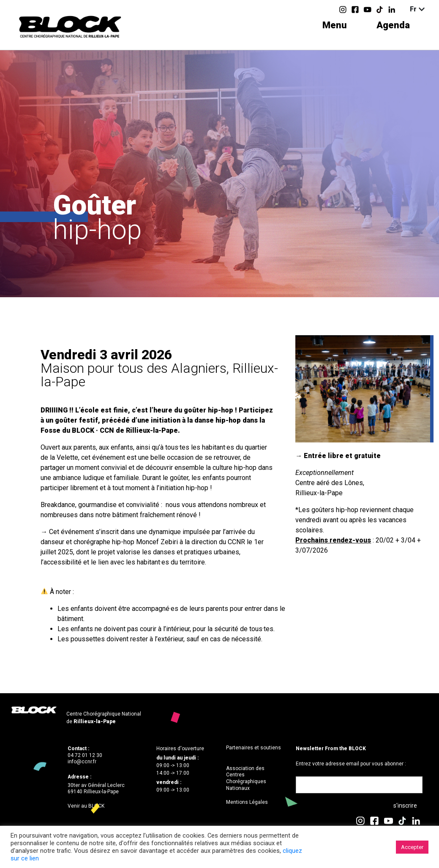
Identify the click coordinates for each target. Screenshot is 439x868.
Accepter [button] (412, 847)
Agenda (393, 25)
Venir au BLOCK (86, 806)
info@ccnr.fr (82, 762)
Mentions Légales (247, 802)
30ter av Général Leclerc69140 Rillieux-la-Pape (96, 789)
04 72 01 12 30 (85, 755)
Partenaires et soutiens (254, 748)
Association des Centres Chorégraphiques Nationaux (246, 778)
